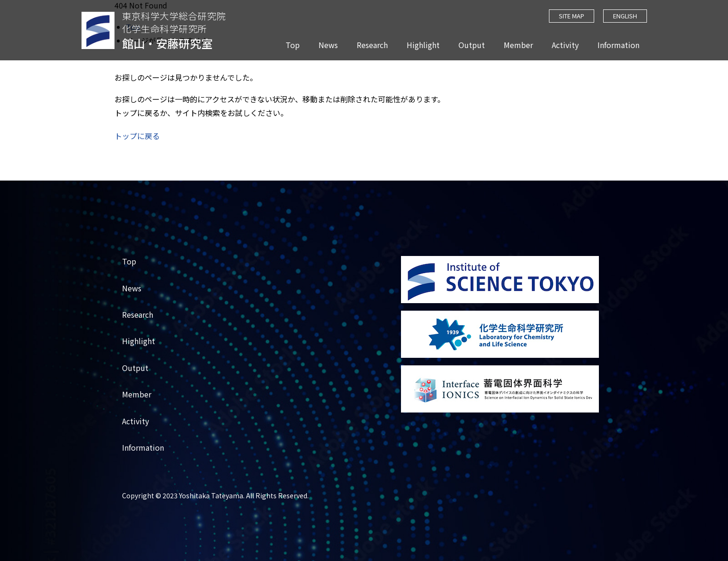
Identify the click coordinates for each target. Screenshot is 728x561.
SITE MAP (571, 16)
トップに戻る (137, 136)
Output (472, 45)
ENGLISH (625, 16)
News (328, 45)
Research (372, 45)
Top (293, 45)
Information (618, 45)
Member (518, 45)
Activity (565, 45)
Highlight (423, 45)
